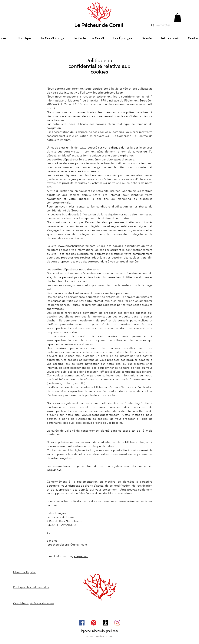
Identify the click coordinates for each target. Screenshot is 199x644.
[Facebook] (82, 623)
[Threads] (105, 623)
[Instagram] (117, 623)
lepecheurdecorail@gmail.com (67, 545)
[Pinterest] (94, 623)
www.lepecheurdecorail (62, 340)
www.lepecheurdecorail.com (105, 92)
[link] (178, 18)
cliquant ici (54, 470)
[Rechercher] (170, 25)
